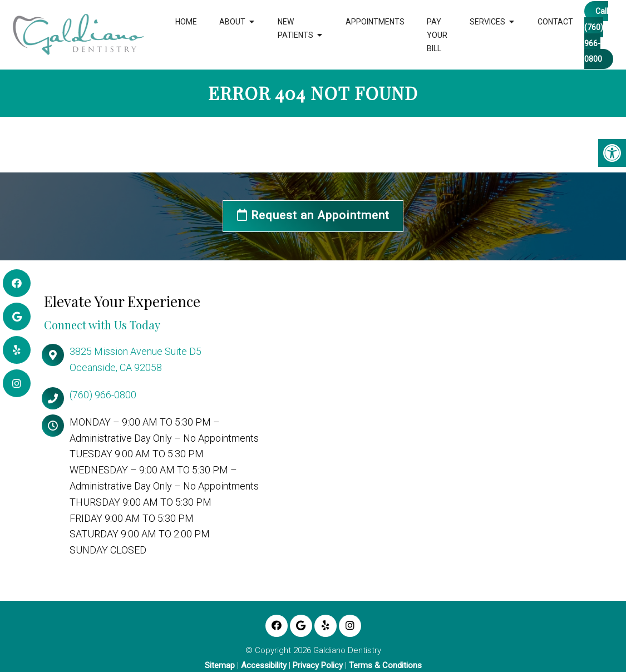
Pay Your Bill (437, 35)
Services (487, 22)
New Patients (295, 28)
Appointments (375, 22)
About (232, 22)
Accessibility (264, 666)
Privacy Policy (318, 666)
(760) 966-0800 (103, 395)
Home (186, 22)
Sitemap (220, 666)
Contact (555, 22)
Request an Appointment (313, 216)
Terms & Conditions (385, 666)
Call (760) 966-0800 (596, 35)
